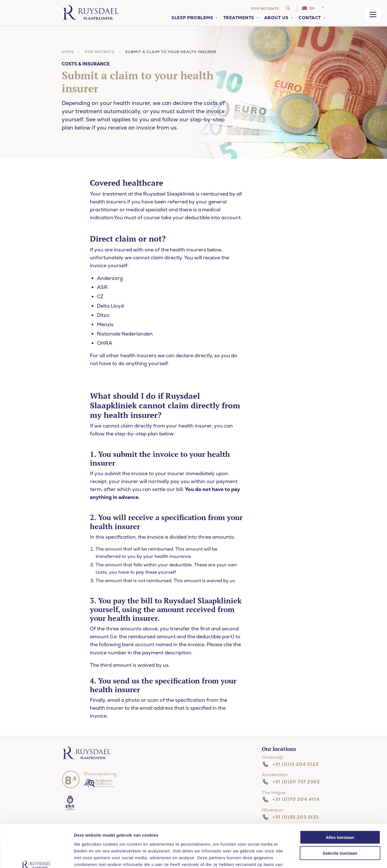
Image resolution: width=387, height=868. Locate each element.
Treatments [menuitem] (239, 18)
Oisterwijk (273, 757)
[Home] (91, 12)
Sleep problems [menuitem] (192, 18)
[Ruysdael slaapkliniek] (87, 758)
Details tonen (334, 857)
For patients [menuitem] (265, 9)
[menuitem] (314, 9)
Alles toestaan (340, 800)
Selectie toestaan (340, 816)
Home (68, 52)
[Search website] (288, 8)
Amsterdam (275, 775)
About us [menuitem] (276, 18)
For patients (100, 52)
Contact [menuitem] (310, 18)
